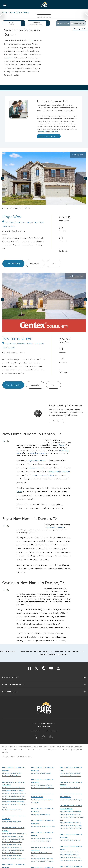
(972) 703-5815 (9, 348)
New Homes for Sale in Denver (12, 822)
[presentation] (2, 16)
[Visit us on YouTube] (51, 669)
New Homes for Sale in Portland (70, 788)
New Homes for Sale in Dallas (69, 855)
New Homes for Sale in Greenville (70, 823)
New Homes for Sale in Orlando (12, 847)
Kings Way (12, 217)
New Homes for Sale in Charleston (71, 812)
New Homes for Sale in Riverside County (15, 799)
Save (54, 264)
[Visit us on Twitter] (36, 669)
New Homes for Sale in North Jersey (42, 858)
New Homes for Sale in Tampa (12, 856)
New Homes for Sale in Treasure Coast (14, 858)
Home (5, 12)
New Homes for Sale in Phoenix (12, 773)
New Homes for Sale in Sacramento (13, 801)
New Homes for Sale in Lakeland (12, 842)
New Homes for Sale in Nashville (70, 840)
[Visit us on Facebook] (29, 669)
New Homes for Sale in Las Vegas (41, 838)
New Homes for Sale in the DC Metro (43, 788)
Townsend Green (17, 338)
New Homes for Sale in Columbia (70, 814)
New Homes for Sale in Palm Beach (13, 850)
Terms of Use (35, 731)
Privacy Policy (52, 731)
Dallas (18, 12)
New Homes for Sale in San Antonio (71, 860)
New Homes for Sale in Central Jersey (43, 861)
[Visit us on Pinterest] (44, 669)
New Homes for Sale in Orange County (14, 793)
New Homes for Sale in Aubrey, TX (69, 651)
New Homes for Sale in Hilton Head (71, 825)
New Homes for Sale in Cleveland (70, 773)
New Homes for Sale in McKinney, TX (36, 651)
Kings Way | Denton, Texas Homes (53, 655)
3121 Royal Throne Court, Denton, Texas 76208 (23, 222)
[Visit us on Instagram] (59, 669)
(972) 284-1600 (9, 226)
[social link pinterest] (29, 208)
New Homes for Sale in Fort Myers (13, 836)
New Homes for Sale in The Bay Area (13, 788)
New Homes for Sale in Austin (69, 852)
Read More (57, 421)
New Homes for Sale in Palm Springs (13, 796)
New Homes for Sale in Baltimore (41, 785)
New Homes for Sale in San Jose (12, 810)
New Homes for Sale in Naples (12, 845)
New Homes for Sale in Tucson (12, 776)
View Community (13, 264)
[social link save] (26, 208)
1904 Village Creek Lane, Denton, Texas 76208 (23, 344)
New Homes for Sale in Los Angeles (13, 790)
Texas (11, 12)
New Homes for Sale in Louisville (41, 773)
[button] (38, 16)
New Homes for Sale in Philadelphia (71, 800)
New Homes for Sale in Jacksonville (13, 839)
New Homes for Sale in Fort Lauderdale (14, 834)
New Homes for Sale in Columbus (70, 776)
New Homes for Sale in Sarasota (12, 853)
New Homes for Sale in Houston (70, 857)
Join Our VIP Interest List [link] (49, 136)
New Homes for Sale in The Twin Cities (43, 826)
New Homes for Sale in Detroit (41, 814)
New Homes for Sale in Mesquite (41, 841)
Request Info (35, 264)
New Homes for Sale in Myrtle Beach (71, 828)
